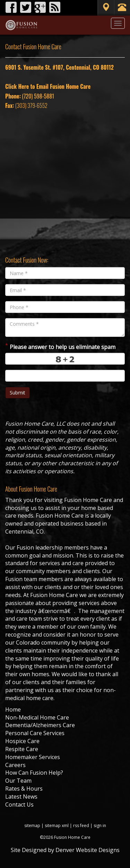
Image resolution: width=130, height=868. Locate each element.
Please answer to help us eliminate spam (60, 346)
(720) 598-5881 (38, 96)
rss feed (81, 826)
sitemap (32, 826)
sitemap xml (57, 826)
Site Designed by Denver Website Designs (65, 850)
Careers (15, 765)
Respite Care (22, 749)
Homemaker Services (33, 757)
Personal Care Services (35, 733)
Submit (18, 393)
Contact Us (19, 805)
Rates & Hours (24, 789)
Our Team (18, 781)
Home (13, 709)
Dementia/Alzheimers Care (40, 725)
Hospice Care (22, 741)
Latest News (21, 797)
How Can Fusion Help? (34, 773)
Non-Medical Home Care (37, 717)
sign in (100, 826)
